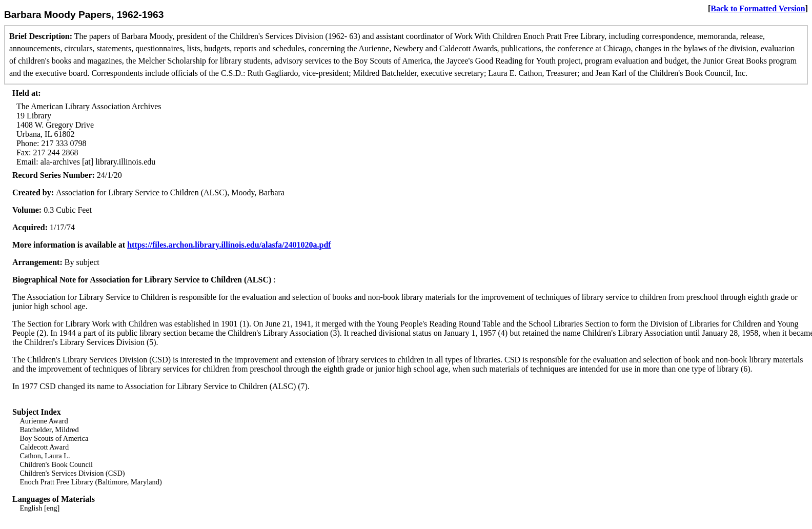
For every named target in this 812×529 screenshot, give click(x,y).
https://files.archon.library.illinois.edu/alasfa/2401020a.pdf (229, 245)
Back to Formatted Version (758, 8)
